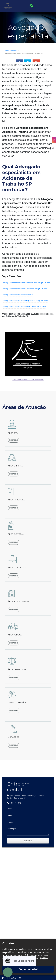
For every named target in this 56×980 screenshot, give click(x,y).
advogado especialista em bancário (18, 295)
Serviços (14, 51)
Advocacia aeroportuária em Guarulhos (28, 380)
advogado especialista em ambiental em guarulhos (25, 289)
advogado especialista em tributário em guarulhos (25, 306)
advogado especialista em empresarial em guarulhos (26, 301)
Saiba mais (14, 440)
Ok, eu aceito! (28, 969)
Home (7, 51)
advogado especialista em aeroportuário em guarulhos (27, 283)
